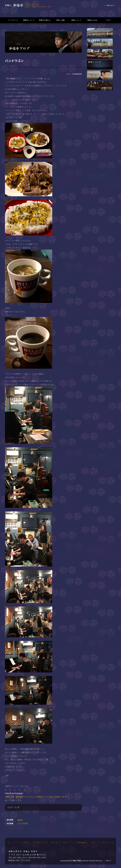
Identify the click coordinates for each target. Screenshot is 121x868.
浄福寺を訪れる (45, 20)
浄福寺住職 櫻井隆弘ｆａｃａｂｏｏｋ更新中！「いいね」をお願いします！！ (37, 797)
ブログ (108, 20)
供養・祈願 (60, 20)
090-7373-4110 (23, 860)
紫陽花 (20, 820)
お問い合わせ (110, 5)
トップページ (13, 20)
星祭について (76, 20)
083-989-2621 (20, 857)
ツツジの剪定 (23, 824)
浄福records (92, 20)
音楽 (69, 74)
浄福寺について (29, 20)
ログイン (109, 861)
